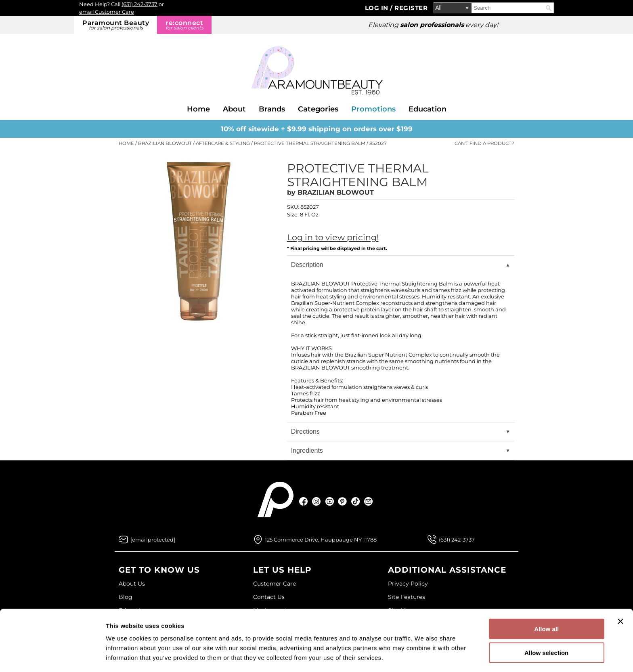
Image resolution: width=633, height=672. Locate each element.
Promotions (373, 109)
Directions (305, 432)
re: (184, 25)
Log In (378, 8)
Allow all (546, 601)
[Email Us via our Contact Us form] (153, 540)
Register (411, 8)
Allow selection (546, 625)
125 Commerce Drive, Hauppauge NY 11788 (321, 540)
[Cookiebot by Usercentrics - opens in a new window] (52, 656)
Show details (424, 656)
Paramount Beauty (116, 25)
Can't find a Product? (484, 143)
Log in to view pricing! (333, 237)
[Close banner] (620, 594)
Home (198, 109)
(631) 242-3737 (139, 4)
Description (307, 265)
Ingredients (307, 450)
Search (549, 8)
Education (428, 109)
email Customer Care (107, 12)
